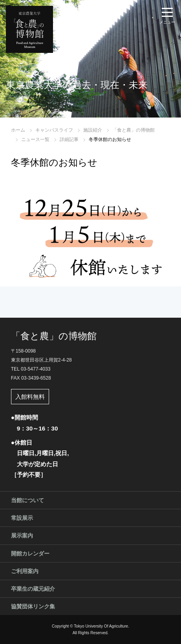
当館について (27, 500)
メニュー (167, 22)
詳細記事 (69, 139)
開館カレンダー (30, 554)
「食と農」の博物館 (133, 130)
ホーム (18, 130)
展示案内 (22, 535)
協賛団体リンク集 (33, 606)
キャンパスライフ (54, 130)
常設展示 (22, 518)
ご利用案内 (25, 571)
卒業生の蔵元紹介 (33, 589)
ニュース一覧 (35, 139)
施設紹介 (93, 130)
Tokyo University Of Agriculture (101, 626)
